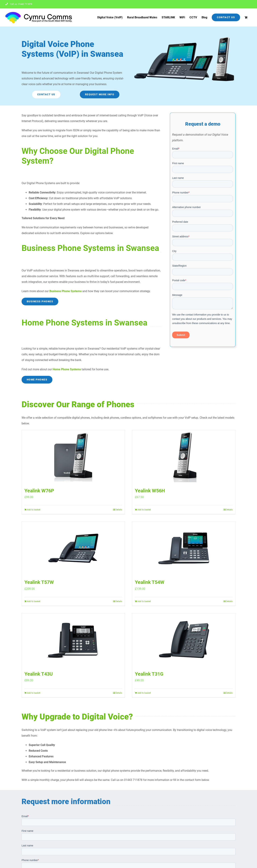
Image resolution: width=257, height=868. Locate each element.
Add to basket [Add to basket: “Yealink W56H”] (144, 510)
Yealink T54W (150, 582)
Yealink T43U (39, 674)
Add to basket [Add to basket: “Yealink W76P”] (34, 510)
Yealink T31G (149, 674)
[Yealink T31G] (184, 640)
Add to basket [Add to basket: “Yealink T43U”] (34, 693)
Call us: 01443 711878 (19, 4)
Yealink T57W (39, 582)
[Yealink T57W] (73, 548)
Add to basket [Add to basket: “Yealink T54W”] (144, 601)
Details (119, 510)
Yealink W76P (39, 491)
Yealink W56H (150, 491)
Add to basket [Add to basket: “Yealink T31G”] (144, 693)
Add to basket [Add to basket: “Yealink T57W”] (34, 601)
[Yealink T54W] (184, 548)
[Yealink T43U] (73, 640)
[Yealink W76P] (73, 457)
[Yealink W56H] (184, 457)
